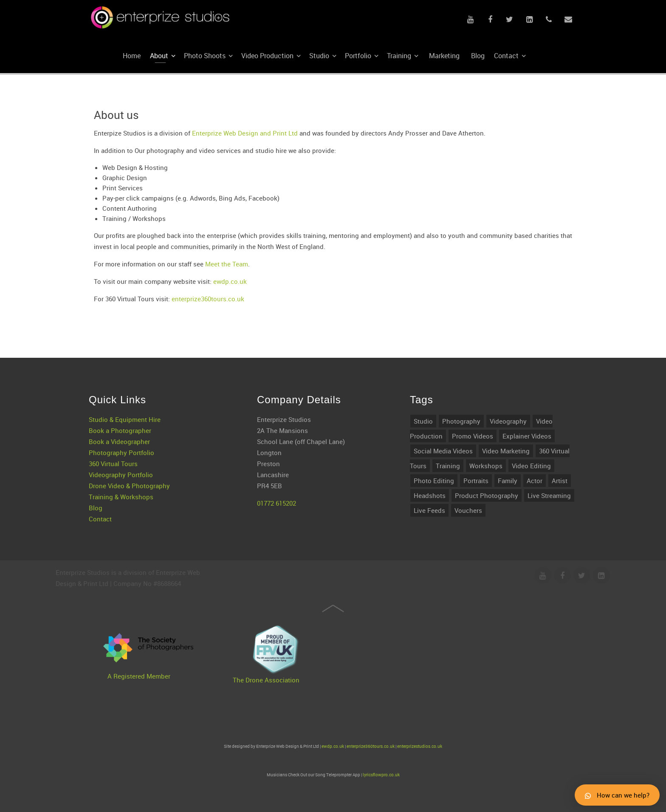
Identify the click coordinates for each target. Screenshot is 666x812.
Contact (100, 497)
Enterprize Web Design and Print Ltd (245, 133)
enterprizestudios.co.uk (420, 746)
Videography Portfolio (121, 453)
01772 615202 (277, 481)
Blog (96, 486)
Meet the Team (227, 264)
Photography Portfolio (121, 430)
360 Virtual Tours (113, 441)
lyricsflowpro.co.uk (381, 775)
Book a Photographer (120, 408)
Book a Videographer (119, 419)
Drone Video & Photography (129, 464)
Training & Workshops (121, 475)
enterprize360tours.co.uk (208, 299)
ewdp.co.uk (230, 281)
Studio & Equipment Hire (125, 397)
